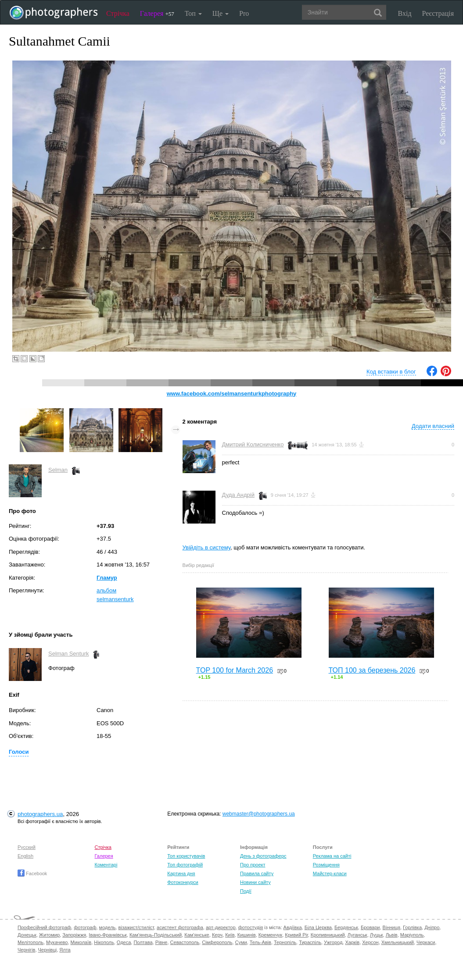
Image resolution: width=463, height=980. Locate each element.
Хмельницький (398, 942)
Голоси (19, 752)
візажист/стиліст (136, 927)
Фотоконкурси (183, 882)
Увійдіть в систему (207, 547)
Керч (217, 935)
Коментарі (106, 865)
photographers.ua (40, 814)
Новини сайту (255, 882)
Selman (58, 470)
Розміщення (326, 865)
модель (108, 927)
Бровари (370, 927)
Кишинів (247, 935)
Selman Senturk (69, 654)
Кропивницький (328, 935)
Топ (193, 13)
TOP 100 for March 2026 (235, 670)
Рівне (162, 942)
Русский (27, 847)
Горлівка (412, 927)
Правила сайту (257, 873)
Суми (241, 942)
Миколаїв (81, 942)
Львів (392, 935)
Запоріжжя (74, 935)
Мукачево (57, 942)
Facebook (32, 873)
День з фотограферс (263, 856)
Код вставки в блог (391, 372)
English (25, 856)
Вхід (405, 13)
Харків (352, 942)
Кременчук (270, 935)
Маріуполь (412, 935)
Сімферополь (217, 942)
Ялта (65, 950)
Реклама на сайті (332, 856)
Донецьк (27, 935)
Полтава (143, 942)
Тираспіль (310, 942)
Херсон (370, 942)
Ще (221, 13)
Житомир (49, 935)
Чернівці (48, 950)
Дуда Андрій (238, 495)
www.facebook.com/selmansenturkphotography (232, 394)
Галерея (157, 13)
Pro (244, 13)
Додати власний (433, 426)
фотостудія (251, 927)
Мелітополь (31, 942)
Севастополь (185, 942)
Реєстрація (438, 13)
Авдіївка (293, 927)
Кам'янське (197, 935)
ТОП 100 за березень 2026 (372, 670)
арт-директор (221, 927)
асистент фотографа (180, 927)
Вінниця (391, 927)
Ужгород (333, 942)
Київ (230, 935)
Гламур (107, 578)
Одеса (124, 942)
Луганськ (357, 935)
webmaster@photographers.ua (259, 814)
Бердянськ (346, 927)
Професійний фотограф (44, 927)
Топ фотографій (185, 865)
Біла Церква (318, 927)
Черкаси (426, 942)
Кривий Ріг (296, 935)
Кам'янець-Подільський (156, 935)
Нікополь (104, 942)
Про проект (253, 865)
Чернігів (26, 950)
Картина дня (181, 873)
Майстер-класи (330, 873)
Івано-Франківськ (108, 935)
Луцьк (377, 935)
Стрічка (118, 13)
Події (246, 891)
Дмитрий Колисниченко (253, 444)
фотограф (85, 927)
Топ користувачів (186, 856)
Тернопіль (285, 942)
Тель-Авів (260, 942)
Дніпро (432, 927)
